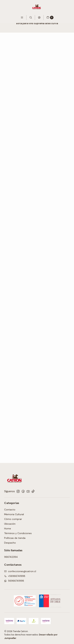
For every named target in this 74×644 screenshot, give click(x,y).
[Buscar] (31, 18)
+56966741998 (15, 576)
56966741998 (14, 581)
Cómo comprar (13, 519)
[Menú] (22, 18)
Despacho (10, 543)
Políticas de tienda (15, 538)
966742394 (11, 557)
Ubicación (10, 524)
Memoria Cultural (14, 514)
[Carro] (50, 18)
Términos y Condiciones (18, 533)
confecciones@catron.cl (20, 571)
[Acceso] (39, 18)
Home (8, 528)
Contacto (10, 510)
